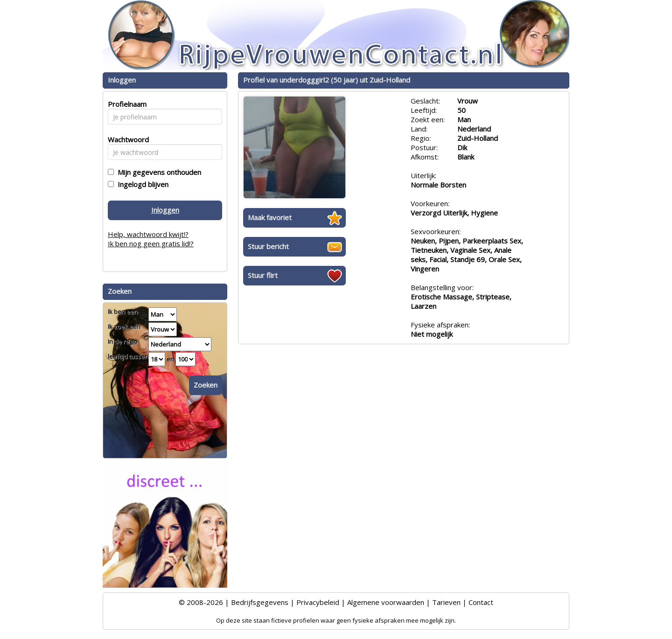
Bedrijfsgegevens (260, 602)
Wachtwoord (126, 139)
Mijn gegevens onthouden (157, 172)
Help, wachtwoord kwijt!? (148, 234)
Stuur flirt (263, 275)
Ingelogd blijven (141, 184)
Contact (481, 602)
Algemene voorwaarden (386, 602)
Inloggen (165, 210)
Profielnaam (126, 104)
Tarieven (446, 602)
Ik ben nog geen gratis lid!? (151, 243)
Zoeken (206, 385)
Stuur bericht (268, 246)
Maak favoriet (270, 217)
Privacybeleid (318, 602)
